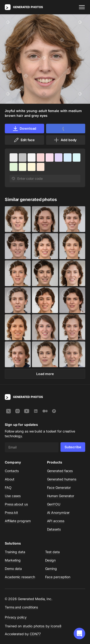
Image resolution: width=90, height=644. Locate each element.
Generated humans (62, 479)
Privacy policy (16, 617)
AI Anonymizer (58, 513)
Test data (52, 552)
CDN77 (35, 634)
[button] (79, 634)
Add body (65, 140)
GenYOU (54, 504)
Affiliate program (18, 521)
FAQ (8, 487)
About (10, 479)
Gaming (51, 569)
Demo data (13, 569)
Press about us (16, 504)
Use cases (13, 496)
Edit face (24, 140)
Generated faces (60, 471)
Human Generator (61, 496)
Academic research (20, 577)
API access (56, 521)
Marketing (13, 560)
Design (51, 560)
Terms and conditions (21, 607)
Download (24, 129)
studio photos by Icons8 (42, 626)
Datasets (54, 529)
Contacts (12, 471)
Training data (15, 552)
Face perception (58, 577)
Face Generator (59, 487)
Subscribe (73, 447)
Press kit (11, 513)
